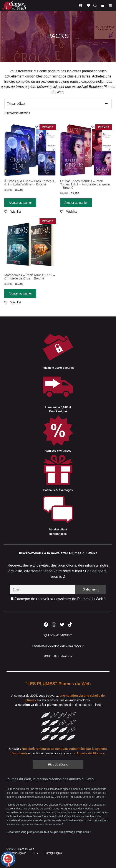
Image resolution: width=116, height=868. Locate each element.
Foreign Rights (53, 853)
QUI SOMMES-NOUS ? (58, 635)
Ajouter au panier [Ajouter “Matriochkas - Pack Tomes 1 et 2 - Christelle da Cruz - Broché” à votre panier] (20, 293)
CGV (35, 853)
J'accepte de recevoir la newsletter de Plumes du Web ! (58, 599)
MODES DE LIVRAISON (58, 656)
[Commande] (58, 104)
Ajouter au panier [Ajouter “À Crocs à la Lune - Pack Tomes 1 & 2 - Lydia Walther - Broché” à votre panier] (20, 203)
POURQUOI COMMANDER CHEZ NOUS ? (58, 646)
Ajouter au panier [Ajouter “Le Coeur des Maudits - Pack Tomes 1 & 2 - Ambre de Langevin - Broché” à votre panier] (76, 203)
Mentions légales (16, 853)
